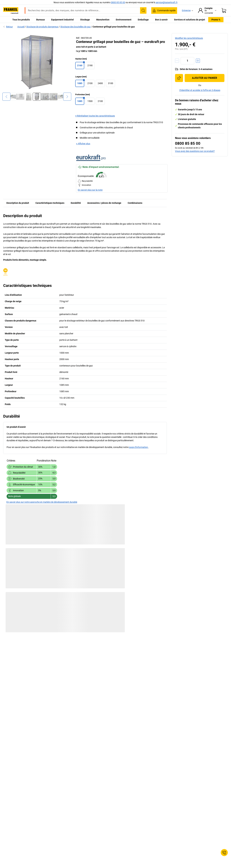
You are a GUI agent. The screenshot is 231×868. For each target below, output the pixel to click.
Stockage (85, 20)
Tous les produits (21, 20)
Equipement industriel (62, 20)
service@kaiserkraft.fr (167, 2)
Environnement (124, 20)
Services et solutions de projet (190, 20)
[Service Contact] (224, 853)
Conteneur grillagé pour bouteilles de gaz (114, 27)
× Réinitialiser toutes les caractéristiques (95, 116)
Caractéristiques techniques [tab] (50, 203)
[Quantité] (187, 61)
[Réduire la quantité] (177, 61)
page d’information (139, 447)
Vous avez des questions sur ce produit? (195, 151)
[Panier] (224, 10)
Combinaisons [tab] (135, 203)
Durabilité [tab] (76, 203)
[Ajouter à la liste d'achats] (179, 78)
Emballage (143, 20)
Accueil (21, 27)
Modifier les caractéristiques (189, 38)
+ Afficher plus (83, 144)
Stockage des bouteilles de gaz (75, 27)
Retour (8, 27)
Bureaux (41, 20)
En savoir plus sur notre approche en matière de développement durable (42, 502)
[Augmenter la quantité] (198, 61)
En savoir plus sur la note (90, 190)
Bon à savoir (161, 20)
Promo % (216, 20)
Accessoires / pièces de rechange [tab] (104, 203)
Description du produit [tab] (18, 203)
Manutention (103, 20)
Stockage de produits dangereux (42, 27)
